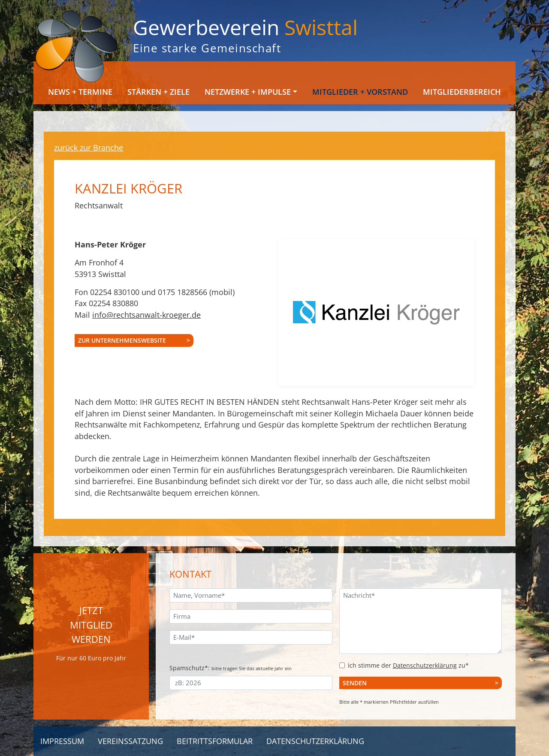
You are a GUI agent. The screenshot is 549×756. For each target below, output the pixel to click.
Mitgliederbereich (462, 92)
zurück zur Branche (89, 148)
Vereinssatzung (130, 741)
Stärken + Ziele (158, 92)
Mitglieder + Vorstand (360, 92)
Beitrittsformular (215, 741)
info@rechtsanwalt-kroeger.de (146, 315)
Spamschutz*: (231, 668)
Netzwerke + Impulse (248, 92)
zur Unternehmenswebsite (122, 340)
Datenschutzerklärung (425, 665)
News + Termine (80, 92)
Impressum (62, 741)
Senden (355, 683)
